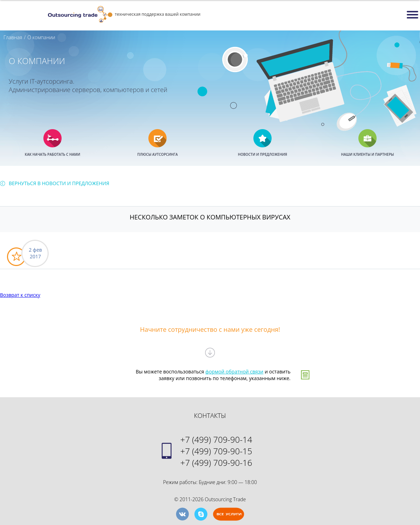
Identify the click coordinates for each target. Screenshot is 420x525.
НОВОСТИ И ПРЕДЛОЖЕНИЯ (263, 154)
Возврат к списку (20, 295)
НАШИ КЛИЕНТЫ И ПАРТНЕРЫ (367, 154)
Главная (13, 37)
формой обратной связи (234, 372)
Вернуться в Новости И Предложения (59, 183)
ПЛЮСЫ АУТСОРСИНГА (157, 154)
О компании (41, 37)
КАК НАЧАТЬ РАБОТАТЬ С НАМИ (52, 154)
